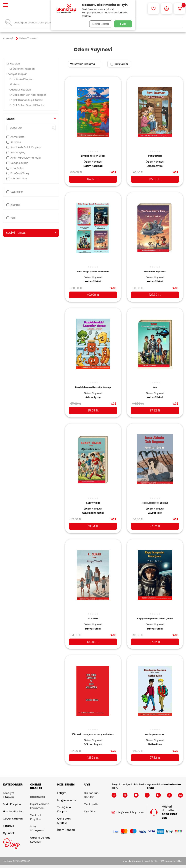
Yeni (11, 218)
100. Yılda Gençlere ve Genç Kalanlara (93, 728)
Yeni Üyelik (91, 799)
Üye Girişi (90, 806)
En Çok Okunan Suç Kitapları (27, 100)
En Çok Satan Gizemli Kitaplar (27, 105)
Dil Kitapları (13, 64)
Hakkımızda (38, 792)
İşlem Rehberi (66, 825)
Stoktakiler (15, 192)
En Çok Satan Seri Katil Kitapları (28, 95)
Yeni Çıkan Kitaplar (64, 804)
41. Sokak (93, 613)
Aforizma (15, 84)
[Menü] (5, 5)
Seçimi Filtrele (31, 233)
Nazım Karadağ (93, 164)
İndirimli (13, 205)
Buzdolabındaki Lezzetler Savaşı (93, 383)
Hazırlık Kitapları (13, 806)
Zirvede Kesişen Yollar (93, 153)
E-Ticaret (80, 864)
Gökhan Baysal (93, 738)
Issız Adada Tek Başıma (155, 498)
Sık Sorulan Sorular (91, 790)
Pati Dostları (155, 153)
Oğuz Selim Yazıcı (93, 508)
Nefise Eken (155, 738)
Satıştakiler (119, 64)
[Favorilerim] (153, 9)
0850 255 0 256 (169, 811)
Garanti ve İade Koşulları (40, 834)
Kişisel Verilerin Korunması (40, 801)
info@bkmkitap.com (130, 807)
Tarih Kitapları (12, 799)
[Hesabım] (166, 9)
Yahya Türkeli (93, 279)
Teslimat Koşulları (36, 812)
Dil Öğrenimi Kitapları (22, 69)
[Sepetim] (179, 9)
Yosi (155, 383)
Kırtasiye (9, 821)
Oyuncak (9, 828)
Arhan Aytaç (155, 164)
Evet (123, 24)
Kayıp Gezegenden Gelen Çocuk (155, 613)
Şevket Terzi (155, 508)
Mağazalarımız (67, 795)
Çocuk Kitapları (13, 814)
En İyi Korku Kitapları (22, 79)
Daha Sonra (100, 24)
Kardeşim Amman (155, 728)
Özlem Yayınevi (93, 159)
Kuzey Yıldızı (93, 498)
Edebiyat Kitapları (17, 74)
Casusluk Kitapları (20, 90)
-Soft (71, 864)
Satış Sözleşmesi (37, 823)
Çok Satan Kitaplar (64, 816)
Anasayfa (9, 38)
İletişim (62, 788)
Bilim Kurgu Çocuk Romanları (93, 268)
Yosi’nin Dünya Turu (155, 268)
